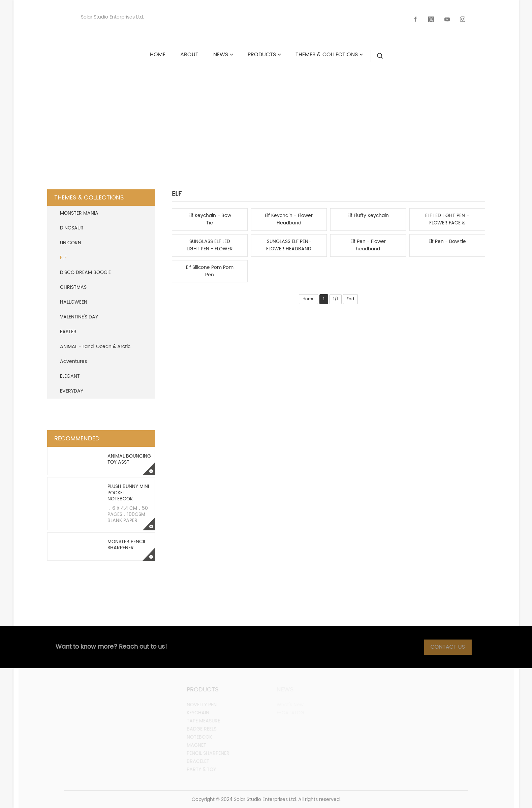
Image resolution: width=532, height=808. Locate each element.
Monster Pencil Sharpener (127, 545)
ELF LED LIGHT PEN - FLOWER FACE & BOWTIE (447, 220)
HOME (210, 116)
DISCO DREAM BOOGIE (85, 272)
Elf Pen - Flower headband (368, 245)
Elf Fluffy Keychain (368, 216)
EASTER (68, 332)
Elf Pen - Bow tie (447, 242)
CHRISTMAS (73, 287)
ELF (327, 116)
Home (308, 299)
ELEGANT (70, 376)
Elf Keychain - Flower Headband (289, 219)
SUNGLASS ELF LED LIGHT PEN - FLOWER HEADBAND (210, 245)
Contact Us (452, 647)
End (350, 299)
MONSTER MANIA (79, 213)
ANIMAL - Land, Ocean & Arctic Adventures (95, 354)
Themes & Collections (271, 116)
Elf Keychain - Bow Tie (210, 219)
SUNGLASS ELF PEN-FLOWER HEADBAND (289, 245)
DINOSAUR (72, 228)
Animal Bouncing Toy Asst (129, 459)
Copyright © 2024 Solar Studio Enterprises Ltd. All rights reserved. (266, 799)
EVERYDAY (72, 391)
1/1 (336, 299)
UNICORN (71, 243)
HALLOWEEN (74, 302)
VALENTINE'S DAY (79, 317)
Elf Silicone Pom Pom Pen (210, 271)
